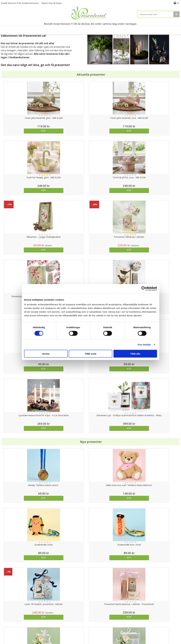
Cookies (5, 611)
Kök (122, 29)
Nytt (9, 29)
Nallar (4, 634)
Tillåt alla (135, 354)
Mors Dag (24, 29)
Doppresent (7, 639)
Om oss (5, 625)
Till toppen (90, 600)
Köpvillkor (6, 620)
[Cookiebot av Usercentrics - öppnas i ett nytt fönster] (144, 289)
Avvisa (46, 354)
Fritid (133, 29)
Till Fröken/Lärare (43, 29)
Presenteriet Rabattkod (13, 629)
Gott (146, 29)
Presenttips (95, 29)
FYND (170, 29)
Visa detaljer (144, 344)
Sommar (60, 29)
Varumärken (7, 616)
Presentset (76, 29)
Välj (158, 449)
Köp (23, 131)
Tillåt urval (90, 354)
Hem (110, 29)
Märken (159, 29)
